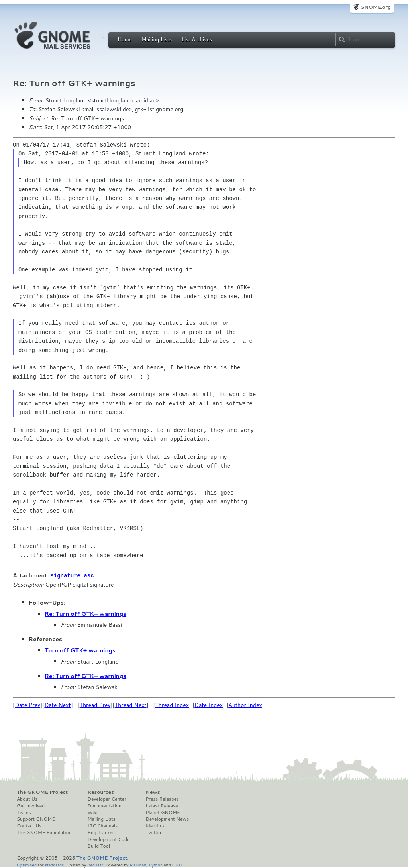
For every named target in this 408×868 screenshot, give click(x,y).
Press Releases (162, 799)
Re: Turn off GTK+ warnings (85, 613)
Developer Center (107, 799)
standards (54, 864)
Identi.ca (155, 825)
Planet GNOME (163, 812)
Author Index (245, 705)
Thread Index (172, 705)
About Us (27, 799)
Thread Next (131, 705)
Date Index (209, 705)
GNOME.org (376, 7)
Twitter (153, 832)
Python (156, 864)
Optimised (27, 864)
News (153, 792)
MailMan (138, 864)
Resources (101, 792)
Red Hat (95, 864)
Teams (24, 812)
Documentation (105, 805)
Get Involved (31, 805)
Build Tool (99, 846)
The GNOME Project (42, 792)
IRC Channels (103, 825)
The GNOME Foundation (44, 832)
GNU (177, 864)
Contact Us (29, 825)
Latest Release (162, 805)
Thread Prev (95, 705)
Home (125, 39)
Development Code (109, 839)
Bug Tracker (101, 832)
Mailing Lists (157, 39)
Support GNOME (36, 819)
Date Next (57, 705)
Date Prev (27, 705)
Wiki (93, 812)
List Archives (197, 39)
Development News (167, 819)
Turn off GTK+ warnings (80, 650)
